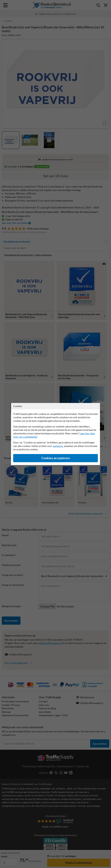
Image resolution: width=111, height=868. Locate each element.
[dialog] (55, 434)
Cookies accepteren (56, 458)
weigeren (58, 446)
